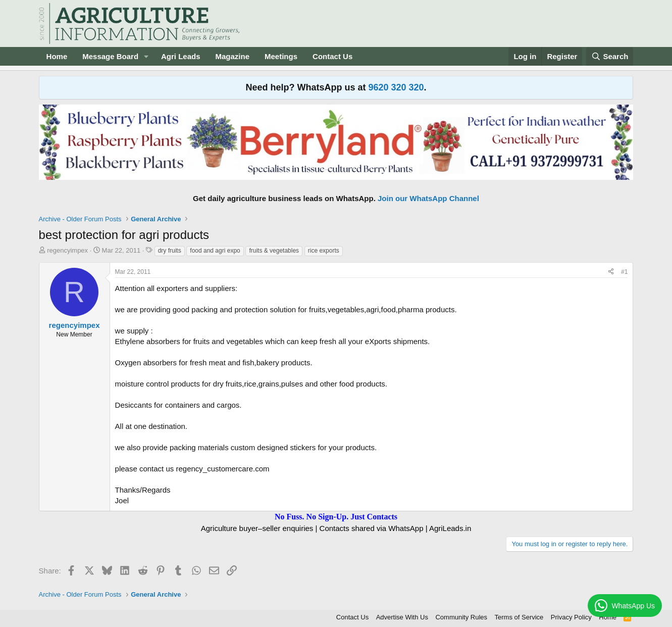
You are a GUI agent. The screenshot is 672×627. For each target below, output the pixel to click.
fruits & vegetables (274, 251)
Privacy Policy (571, 617)
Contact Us (332, 56)
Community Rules (461, 617)
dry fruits (170, 251)
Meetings (281, 56)
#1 (624, 272)
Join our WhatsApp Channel (428, 198)
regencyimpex (67, 250)
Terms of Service (519, 617)
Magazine (233, 56)
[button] (146, 56)
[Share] (611, 272)
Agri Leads (181, 56)
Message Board (110, 56)
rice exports (324, 251)
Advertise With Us (402, 617)
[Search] (610, 56)
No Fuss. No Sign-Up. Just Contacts (336, 517)
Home (57, 56)
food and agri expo (215, 251)
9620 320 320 (396, 87)
